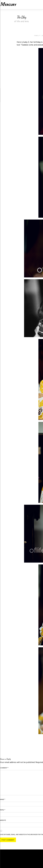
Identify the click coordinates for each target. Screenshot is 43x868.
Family (37, 35)
